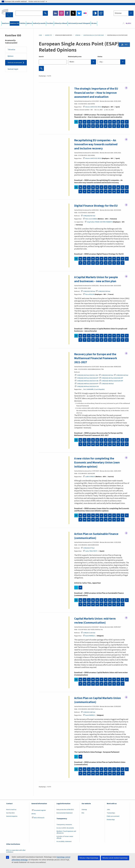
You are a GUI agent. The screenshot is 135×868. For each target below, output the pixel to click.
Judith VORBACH (89, 477)
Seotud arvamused (15, 63)
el (106, 122)
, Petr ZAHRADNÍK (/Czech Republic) (94, 389)
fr (114, 122)
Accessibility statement (64, 841)
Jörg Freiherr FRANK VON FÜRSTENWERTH (99, 222)
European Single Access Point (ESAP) (94, 35)
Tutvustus (12, 50)
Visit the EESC (10, 813)
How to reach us (11, 809)
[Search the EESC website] (29, 13)
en (110, 122)
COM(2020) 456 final (107, 384)
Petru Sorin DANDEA (90, 219)
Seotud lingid (13, 69)
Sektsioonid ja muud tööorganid (79, 23)
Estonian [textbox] (118, 13)
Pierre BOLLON (89, 294)
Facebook (67, 13)
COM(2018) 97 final (88, 548)
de (97, 122)
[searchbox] (82, 62)
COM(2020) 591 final (88, 216)
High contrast (95, 13)
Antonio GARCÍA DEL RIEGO (92, 107)
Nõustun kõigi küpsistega (89, 858)
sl (118, 126)
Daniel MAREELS (89, 636)
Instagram (61, 13)
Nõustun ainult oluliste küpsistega (115, 858)
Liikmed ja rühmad (61, 23)
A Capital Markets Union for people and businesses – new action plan (97, 279)
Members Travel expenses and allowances (66, 832)
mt (93, 126)
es (85, 122)
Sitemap (84, 809)
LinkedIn (55, 13)
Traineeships (111, 813)
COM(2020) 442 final (106, 375)
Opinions (78, 35)
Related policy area (75, 57)
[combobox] (124, 13)
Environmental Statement (65, 813)
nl (97, 126)
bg (80, 122)
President (50, 23)
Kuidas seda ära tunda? (38, 1)
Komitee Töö (48, 35)
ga (118, 122)
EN (80, 757)
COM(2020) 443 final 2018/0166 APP (87, 378)
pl (101, 126)
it (127, 122)
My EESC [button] (128, 23)
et (102, 122)
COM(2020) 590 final (88, 291)
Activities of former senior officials (65, 837)
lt (85, 126)
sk (114, 126)
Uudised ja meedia (39, 23)
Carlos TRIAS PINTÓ (90, 551)
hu (89, 126)
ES (80, 587)
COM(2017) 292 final (88, 633)
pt (106, 126)
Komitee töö (15, 23)
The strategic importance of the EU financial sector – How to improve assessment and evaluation (97, 93)
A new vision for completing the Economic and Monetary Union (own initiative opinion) (97, 462)
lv (80, 126)
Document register (39, 810)
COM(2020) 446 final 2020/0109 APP (111, 381)
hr (123, 122)
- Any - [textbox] (101, 62)
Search (41, 57)
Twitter (73, 13)
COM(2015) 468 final (88, 712)
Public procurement (113, 816)
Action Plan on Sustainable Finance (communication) (97, 536)
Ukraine (94, 23)
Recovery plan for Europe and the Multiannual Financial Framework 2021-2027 (96, 358)
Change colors (101, 13)
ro (110, 126)
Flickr (85, 13)
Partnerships (111, 820)
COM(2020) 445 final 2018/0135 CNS (87, 381)
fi (123, 126)
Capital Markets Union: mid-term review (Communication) (96, 620)
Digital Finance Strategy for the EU (97, 206)
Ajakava (29, 23)
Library (34, 814)
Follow (126, 88)
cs (89, 122)
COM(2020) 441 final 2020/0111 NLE (86, 375)
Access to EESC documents (65, 828)
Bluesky (79, 13)
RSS (126, 45)
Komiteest (6, 23)
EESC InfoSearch (38, 818)
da (93, 122)
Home (40, 35)
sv (127, 126)
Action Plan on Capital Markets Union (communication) (98, 700)
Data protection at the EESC (65, 809)
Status (100, 57)
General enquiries (12, 816)
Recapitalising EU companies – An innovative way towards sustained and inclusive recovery (96, 144)
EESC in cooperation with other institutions (16, 851)
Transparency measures (64, 824)
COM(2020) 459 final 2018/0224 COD (87, 386)
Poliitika (23, 23)
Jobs (108, 809)
